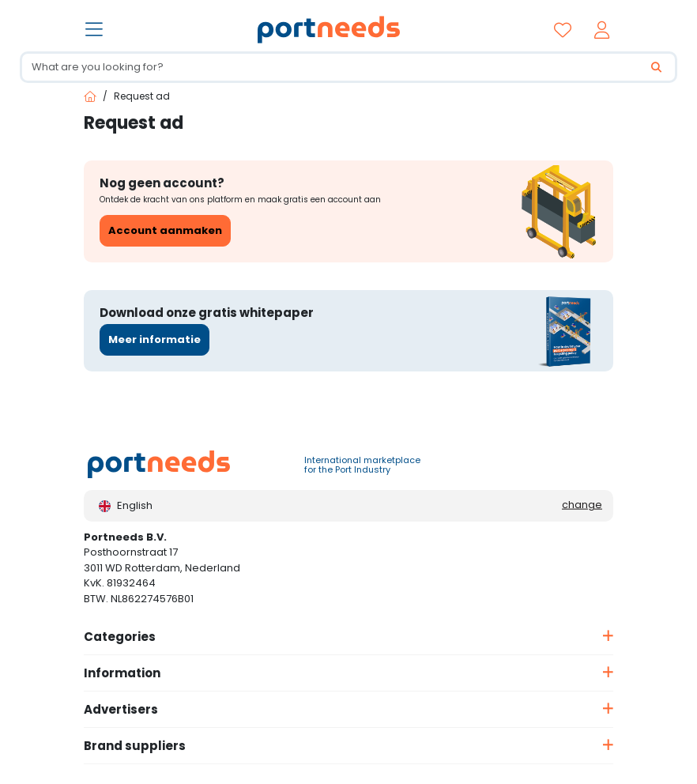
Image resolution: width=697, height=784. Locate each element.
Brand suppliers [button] (135, 746)
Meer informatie (154, 339)
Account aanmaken (165, 230)
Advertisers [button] (121, 709)
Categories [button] (120, 637)
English (126, 505)
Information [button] (122, 673)
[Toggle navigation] (96, 31)
